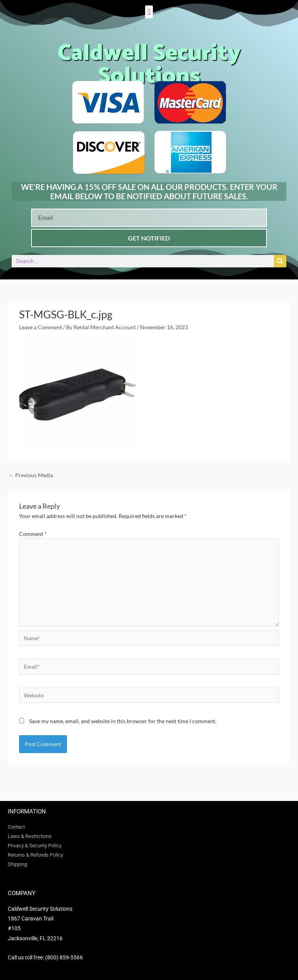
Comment (33, 534)
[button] (149, 12)
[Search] (280, 261)
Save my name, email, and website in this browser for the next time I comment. (123, 721)
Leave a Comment (40, 327)
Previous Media (31, 475)
